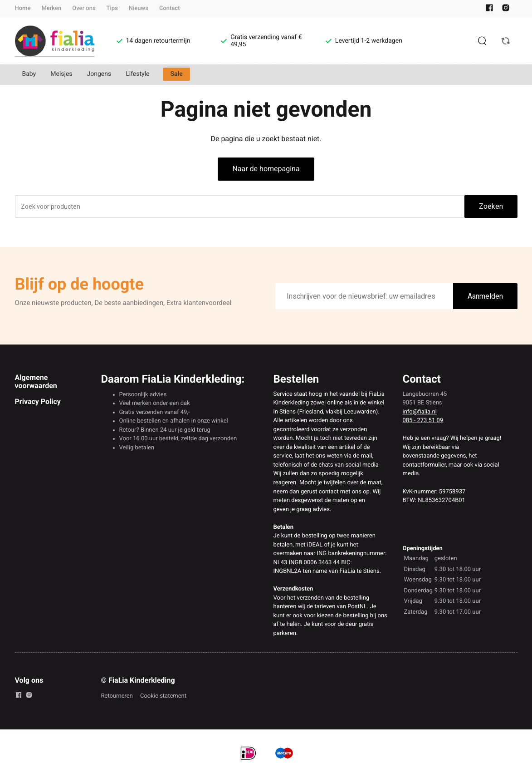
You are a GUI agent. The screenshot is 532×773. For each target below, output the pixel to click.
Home (23, 8)
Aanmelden (485, 296)
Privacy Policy (38, 401)
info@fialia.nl (420, 412)
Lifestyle (137, 74)
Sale (177, 74)
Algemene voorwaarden (36, 382)
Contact (170, 8)
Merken (51, 8)
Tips (112, 8)
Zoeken (491, 206)
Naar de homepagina (266, 169)
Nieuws (139, 8)
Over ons (84, 8)
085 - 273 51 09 (423, 421)
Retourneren (117, 696)
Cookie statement (163, 696)
